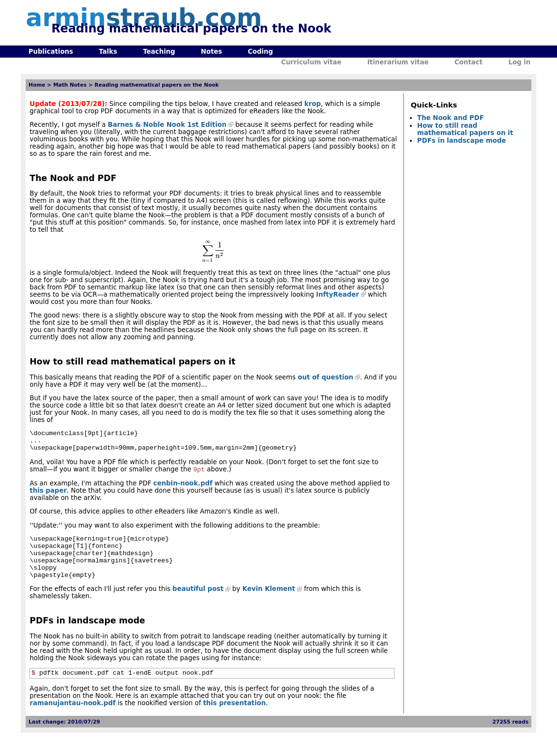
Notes (211, 52)
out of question (325, 377)
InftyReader (338, 295)
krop (313, 104)
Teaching (159, 52)
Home (37, 85)
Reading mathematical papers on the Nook (157, 85)
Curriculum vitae (311, 62)
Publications (51, 52)
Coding (260, 52)
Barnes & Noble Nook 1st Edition (167, 125)
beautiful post (198, 603)
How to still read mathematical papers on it (465, 129)
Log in (519, 62)
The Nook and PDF (451, 118)
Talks (108, 52)
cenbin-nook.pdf (183, 489)
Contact (468, 62)
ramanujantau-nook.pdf (72, 718)
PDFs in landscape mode (461, 141)
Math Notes (70, 85)
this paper (48, 496)
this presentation (235, 718)
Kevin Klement (269, 603)
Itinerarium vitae (398, 62)
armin (144, 18)
